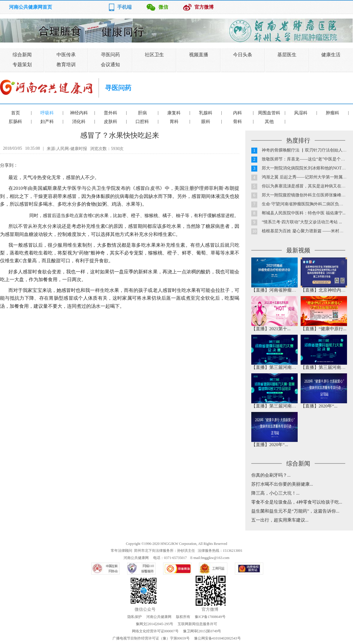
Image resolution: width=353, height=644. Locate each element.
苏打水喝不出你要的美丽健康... (282, 484)
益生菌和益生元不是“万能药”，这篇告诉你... (295, 511)
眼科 (206, 122)
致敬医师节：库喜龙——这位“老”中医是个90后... (307, 159)
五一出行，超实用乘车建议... (280, 520)
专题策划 (22, 65)
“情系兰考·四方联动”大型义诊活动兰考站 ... (302, 222)
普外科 (111, 113)
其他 (269, 122)
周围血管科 (269, 113)
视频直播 (199, 55)
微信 (163, 7)
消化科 (79, 122)
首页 (16, 113)
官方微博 (204, 7)
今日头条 (243, 55)
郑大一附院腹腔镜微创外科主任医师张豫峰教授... (307, 195)
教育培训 (66, 65)
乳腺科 (206, 113)
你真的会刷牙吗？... (271, 475)
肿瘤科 (333, 113)
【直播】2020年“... (319, 406)
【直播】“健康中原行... (324, 329)
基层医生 (287, 55)
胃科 (174, 122)
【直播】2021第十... (271, 329)
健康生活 (331, 55)
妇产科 (47, 122)
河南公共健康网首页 (31, 7)
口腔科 (142, 122)
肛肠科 (15, 122)
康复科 (174, 113)
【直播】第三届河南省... (275, 367)
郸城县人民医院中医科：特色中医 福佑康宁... (304, 213)
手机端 (124, 7)
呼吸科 (47, 113)
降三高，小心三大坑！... (275, 493)
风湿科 (301, 113)
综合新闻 (22, 55)
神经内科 (79, 113)
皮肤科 (111, 122)
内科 (238, 113)
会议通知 (110, 65)
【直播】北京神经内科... (325, 290)
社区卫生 (154, 55)
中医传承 (66, 55)
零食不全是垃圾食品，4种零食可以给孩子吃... (297, 502)
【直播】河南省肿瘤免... (275, 290)
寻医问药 (110, 55)
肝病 (142, 113)
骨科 (238, 122)
